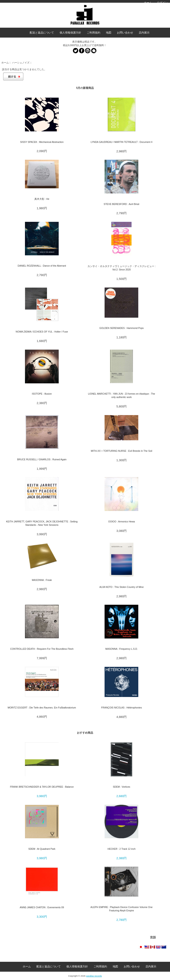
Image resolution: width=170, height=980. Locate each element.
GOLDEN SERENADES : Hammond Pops (122, 328)
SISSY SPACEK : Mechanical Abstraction (42, 142)
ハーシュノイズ (21, 63)
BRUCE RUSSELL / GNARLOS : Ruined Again (42, 459)
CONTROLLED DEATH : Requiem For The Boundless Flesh (42, 649)
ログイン (162, 3)
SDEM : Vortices (122, 787)
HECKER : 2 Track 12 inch (121, 849)
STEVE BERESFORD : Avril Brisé (122, 204)
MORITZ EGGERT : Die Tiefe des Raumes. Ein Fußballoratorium (42, 708)
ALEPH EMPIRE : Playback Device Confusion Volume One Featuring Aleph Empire (121, 909)
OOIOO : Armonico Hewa (121, 521)
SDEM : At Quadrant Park (42, 849)
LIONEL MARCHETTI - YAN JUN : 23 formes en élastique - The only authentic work (121, 395)
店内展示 (144, 33)
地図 (109, 33)
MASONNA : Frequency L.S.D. (122, 649)
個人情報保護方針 (70, 33)
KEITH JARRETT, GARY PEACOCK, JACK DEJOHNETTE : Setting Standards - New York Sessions (42, 523)
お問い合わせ (125, 33)
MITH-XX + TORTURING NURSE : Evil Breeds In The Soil (122, 451)
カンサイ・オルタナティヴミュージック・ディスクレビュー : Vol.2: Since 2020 (122, 268)
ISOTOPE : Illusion (42, 394)
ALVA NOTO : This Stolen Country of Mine (122, 587)
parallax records (94, 976)
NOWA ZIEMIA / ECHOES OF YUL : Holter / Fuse (42, 332)
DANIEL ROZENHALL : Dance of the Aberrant (42, 266)
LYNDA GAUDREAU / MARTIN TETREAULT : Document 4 (121, 142)
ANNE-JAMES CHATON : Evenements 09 (42, 907)
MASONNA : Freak (42, 580)
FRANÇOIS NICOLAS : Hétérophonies (122, 708)
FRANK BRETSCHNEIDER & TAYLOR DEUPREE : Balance (42, 787)
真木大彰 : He (42, 199)
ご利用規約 (94, 33)
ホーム (148, 3)
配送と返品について (42, 33)
